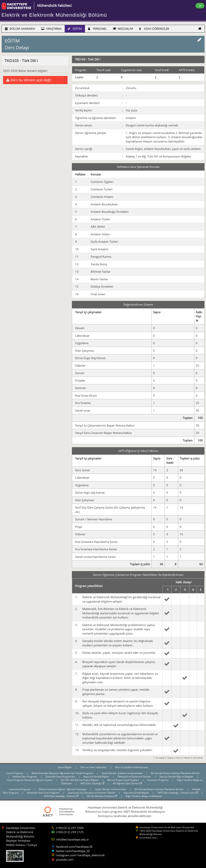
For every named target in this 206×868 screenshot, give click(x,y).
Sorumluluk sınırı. (149, 838)
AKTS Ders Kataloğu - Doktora (61, 796)
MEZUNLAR (123, 29)
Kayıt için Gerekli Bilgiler (97, 777)
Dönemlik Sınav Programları (61, 777)
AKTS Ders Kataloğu (92, 783)
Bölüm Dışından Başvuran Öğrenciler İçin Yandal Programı (63, 773)
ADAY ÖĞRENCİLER (154, 29)
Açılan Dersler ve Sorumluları (111, 789)
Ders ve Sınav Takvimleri (94, 767)
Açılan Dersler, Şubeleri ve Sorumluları (122, 773)
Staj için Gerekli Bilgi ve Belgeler (177, 777)
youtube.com (65, 859)
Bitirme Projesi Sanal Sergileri (123, 780)
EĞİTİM (75, 29)
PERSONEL (97, 29)
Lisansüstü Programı (20, 789)
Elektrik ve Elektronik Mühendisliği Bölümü (54, 15)
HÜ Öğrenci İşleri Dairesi (127, 783)
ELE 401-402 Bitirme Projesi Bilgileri (80, 780)
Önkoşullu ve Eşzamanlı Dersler (135, 777)
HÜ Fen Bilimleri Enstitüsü (102, 796)
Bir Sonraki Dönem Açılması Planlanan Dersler (175, 773)
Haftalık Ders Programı (25, 777)
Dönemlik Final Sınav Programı (44, 793)
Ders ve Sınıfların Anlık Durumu (132, 767)
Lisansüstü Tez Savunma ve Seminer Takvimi (92, 793)
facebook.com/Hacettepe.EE (74, 847)
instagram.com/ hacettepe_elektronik (80, 855)
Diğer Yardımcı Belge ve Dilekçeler (144, 796)
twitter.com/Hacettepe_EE (73, 851)
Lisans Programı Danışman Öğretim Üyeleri (30, 780)
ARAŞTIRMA (51, 29)
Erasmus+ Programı (158, 780)
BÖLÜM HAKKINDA (20, 29)
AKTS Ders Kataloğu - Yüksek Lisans (178, 793)
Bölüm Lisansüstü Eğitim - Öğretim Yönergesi (63, 789)
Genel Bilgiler (65, 767)
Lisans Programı (15, 773)
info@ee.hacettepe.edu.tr (72, 839)
